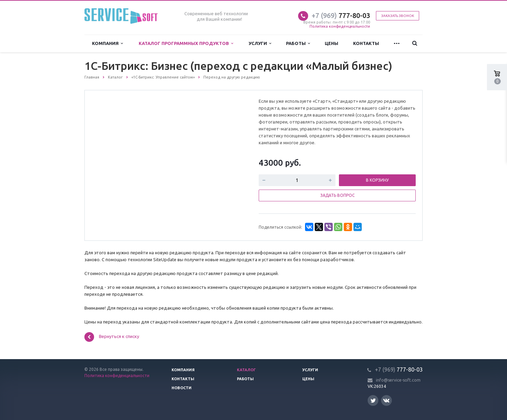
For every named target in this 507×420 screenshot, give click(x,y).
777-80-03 (341, 15)
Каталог (246, 370)
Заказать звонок (398, 16)
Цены (331, 43)
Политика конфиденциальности (340, 26)
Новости (182, 388)
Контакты (366, 43)
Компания (107, 43)
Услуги (260, 43)
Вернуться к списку (112, 337)
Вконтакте (386, 400)
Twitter (373, 400)
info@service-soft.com (398, 380)
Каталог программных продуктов (186, 43)
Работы (298, 43)
